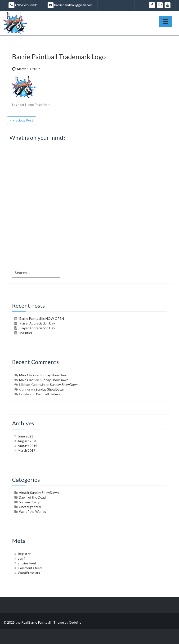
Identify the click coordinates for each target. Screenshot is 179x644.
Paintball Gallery (48, 394)
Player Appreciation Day (37, 323)
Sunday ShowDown (54, 375)
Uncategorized (30, 507)
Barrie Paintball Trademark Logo (59, 57)
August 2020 (27, 441)
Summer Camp (30, 502)
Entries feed (27, 563)
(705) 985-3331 (23, 5)
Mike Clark (27, 375)
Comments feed (30, 568)
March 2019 (27, 450)
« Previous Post (22, 120)
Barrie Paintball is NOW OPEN (42, 318)
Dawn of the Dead (32, 497)
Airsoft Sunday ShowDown (39, 493)
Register (24, 554)
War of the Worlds (32, 511)
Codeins (75, 622)
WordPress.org (29, 573)
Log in (22, 558)
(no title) (26, 333)
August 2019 (27, 446)
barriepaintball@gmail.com (70, 5)
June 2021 (25, 436)
